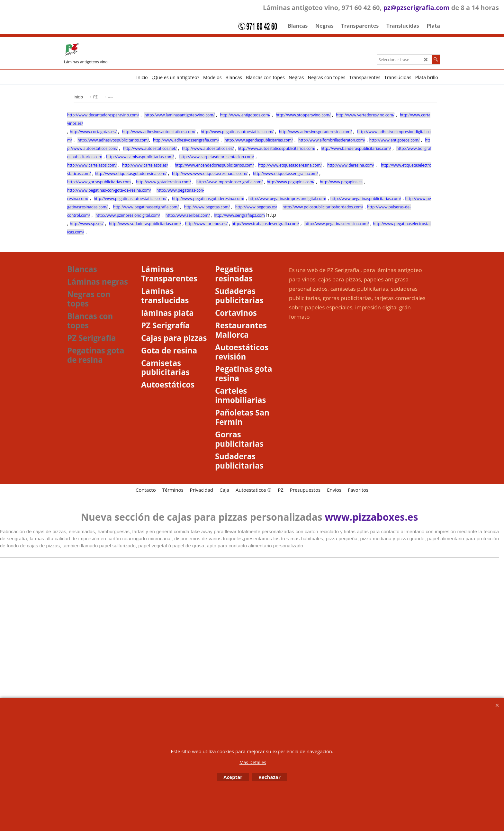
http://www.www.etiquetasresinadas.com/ (210, 174)
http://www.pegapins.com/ (291, 182)
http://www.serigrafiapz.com (239, 215)
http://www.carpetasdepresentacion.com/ (217, 157)
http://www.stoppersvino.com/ (303, 115)
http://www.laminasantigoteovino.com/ (179, 115)
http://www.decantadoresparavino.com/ (103, 115)
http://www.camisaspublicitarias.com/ (140, 157)
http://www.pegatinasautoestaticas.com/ (237, 132)
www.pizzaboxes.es (372, 517)
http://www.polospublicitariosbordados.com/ (323, 207)
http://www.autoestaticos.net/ (150, 148)
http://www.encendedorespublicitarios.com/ (215, 165)
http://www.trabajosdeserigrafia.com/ (265, 224)
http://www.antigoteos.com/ (245, 115)
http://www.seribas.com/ (188, 215)
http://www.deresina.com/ (351, 165)
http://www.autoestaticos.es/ (208, 148)
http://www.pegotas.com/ (207, 207)
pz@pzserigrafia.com (416, 8)
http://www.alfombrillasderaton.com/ (332, 140)
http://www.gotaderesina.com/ (163, 182)
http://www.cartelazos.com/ (92, 165)
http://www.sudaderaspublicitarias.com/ (145, 224)
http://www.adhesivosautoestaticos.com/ (159, 132)
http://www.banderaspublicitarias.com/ (356, 148)
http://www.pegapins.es (341, 182)
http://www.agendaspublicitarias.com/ (259, 140)
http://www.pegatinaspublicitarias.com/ (366, 199)
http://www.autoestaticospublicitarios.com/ (277, 148)
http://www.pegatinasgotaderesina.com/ (208, 199)
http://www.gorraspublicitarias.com (99, 182)
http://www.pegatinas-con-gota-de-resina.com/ (109, 190)
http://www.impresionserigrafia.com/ (230, 182)
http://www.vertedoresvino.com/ (365, 115)
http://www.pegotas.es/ (256, 207)
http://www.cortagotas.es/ (93, 132)
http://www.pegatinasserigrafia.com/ (146, 207)
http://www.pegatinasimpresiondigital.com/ (288, 199)
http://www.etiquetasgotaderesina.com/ (131, 174)
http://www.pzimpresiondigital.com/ (128, 215)
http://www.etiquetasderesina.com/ (290, 165)
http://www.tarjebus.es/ (206, 224)
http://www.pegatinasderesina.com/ (337, 224)
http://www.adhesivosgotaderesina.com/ (315, 132)
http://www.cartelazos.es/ (145, 165)
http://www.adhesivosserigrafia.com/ (186, 140)
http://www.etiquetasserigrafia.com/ (285, 174)
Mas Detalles (253, 762)
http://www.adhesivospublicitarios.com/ (113, 140)
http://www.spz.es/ (87, 224)
